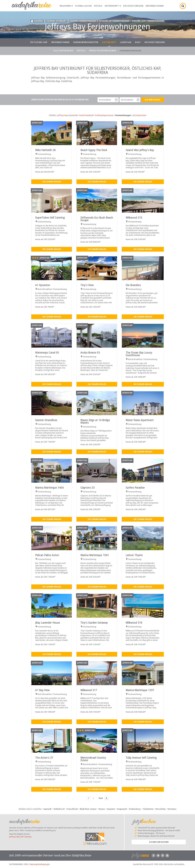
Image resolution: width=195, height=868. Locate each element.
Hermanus (172, 809)
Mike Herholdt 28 (45, 150)
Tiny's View (87, 285)
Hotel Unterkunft (86, 115)
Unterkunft (113, 6)
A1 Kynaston (43, 285)
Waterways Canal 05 (47, 353)
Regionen (66, 6)
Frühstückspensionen (103, 51)
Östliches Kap (39, 42)
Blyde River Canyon (88, 809)
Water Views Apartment (140, 420)
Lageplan (126, 42)
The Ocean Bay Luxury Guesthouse (139, 354)
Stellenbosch (59, 809)
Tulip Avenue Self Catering (141, 758)
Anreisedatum (116, 100)
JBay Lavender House (48, 623)
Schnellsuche (83, 6)
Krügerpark (122, 809)
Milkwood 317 (89, 690)
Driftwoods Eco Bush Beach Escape (97, 219)
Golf (138, 42)
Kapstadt (47, 809)
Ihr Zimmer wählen (52, 182)
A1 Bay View (42, 690)
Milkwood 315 (134, 218)
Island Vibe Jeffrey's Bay (140, 150)
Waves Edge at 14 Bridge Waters (95, 421)
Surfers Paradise (135, 488)
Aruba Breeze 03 (90, 353)
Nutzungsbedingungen (40, 864)
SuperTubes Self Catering (50, 218)
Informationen (155, 6)
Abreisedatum (138, 100)
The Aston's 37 (44, 758)
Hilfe (26, 864)
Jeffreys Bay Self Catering (20, 837)
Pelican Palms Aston (47, 555)
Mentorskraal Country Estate (93, 759)
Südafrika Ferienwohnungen (83, 21)
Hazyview (111, 809)
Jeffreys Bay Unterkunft (67, 115)
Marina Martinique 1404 (49, 488)
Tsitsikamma (148, 809)
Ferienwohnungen (131, 51)
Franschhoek (72, 809)
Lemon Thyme (134, 555)
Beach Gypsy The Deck (94, 150)
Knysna (102, 809)
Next (101, 798)
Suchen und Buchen (159, 842)
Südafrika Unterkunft (56, 21)
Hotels (98, 6)
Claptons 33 (88, 488)
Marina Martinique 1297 (140, 690)
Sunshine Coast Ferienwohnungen (148, 21)
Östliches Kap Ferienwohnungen (114, 21)
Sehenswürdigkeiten (86, 42)
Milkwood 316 (134, 623)
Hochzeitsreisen (133, 6)
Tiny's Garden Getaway (94, 623)
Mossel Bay (160, 809)
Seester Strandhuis (46, 420)
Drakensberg (135, 809)
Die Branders (133, 285)
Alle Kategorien (63, 51)
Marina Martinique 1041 (95, 555)
